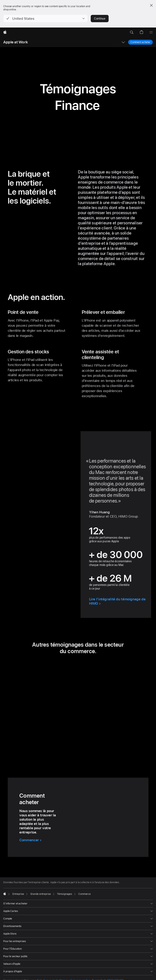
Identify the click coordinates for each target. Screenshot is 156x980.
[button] (45, 19)
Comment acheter (141, 42)
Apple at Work (16, 42)
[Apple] (5, 32)
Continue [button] (100, 19)
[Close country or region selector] (151, 5)
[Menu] (151, 32)
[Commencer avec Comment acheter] (30, 840)
